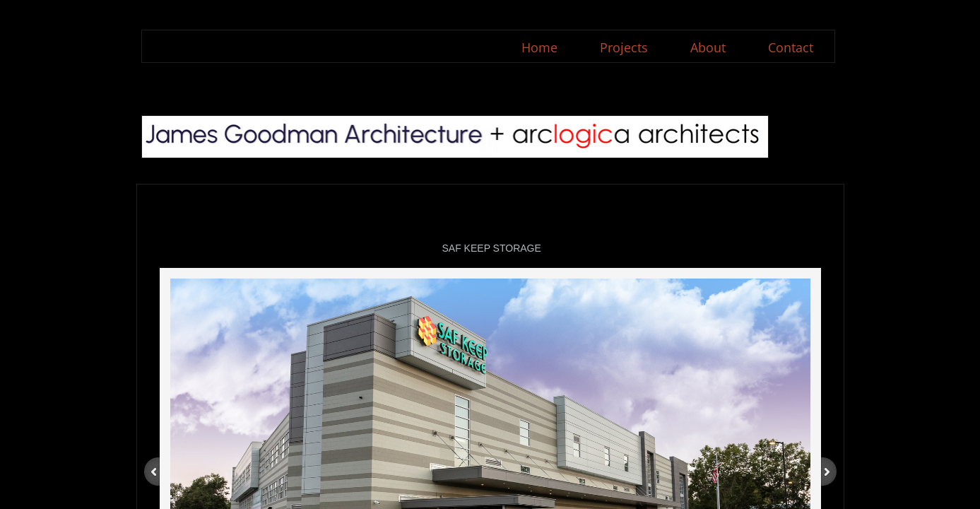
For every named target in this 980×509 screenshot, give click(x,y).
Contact (791, 47)
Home (539, 47)
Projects (624, 47)
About (708, 47)
